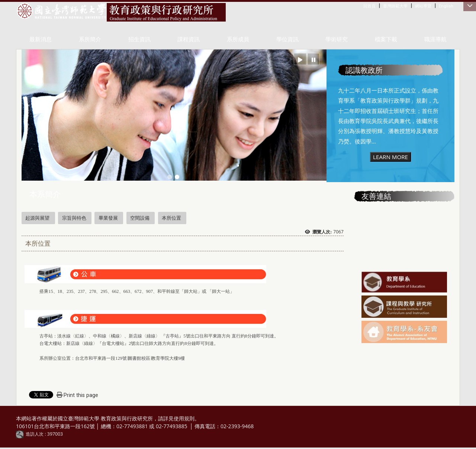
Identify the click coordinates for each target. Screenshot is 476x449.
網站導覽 (423, 6)
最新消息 (41, 39)
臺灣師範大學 (395, 6)
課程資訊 (189, 39)
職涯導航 (435, 39)
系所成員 (238, 39)
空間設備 (140, 218)
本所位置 (171, 218)
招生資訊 (139, 39)
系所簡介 (90, 39)
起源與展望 (37, 218)
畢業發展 (108, 218)
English (446, 6)
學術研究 (337, 39)
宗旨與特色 (74, 218)
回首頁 (369, 6)
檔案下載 (386, 39)
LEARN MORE (390, 157)
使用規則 (184, 418)
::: (365, 6)
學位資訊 (287, 39)
